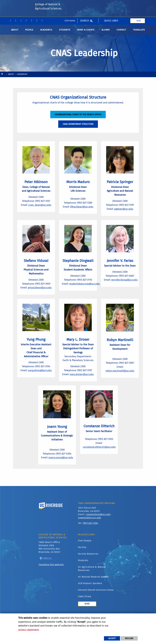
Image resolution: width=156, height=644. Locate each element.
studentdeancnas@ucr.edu (86, 292)
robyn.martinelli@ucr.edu (120, 375)
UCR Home (70, 4)
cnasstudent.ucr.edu (90, 536)
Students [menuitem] (65, 31)
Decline (129, 638)
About (11, 76)
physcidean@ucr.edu (41, 292)
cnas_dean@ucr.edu (41, 209)
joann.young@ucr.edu (57, 474)
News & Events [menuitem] (86, 31)
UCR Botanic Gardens (90, 602)
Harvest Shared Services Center (96, 608)
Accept (112, 638)
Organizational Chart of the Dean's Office (78, 118)
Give (139, 4)
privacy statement (29, 630)
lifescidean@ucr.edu (83, 210)
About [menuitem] (15, 31)
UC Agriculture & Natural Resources (92, 587)
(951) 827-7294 (90, 541)
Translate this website (51, 583)
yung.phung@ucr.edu (41, 375)
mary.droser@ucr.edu (83, 387)
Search (85, 4)
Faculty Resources (88, 572)
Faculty (82, 565)
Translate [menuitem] (139, 31)
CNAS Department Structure (78, 127)
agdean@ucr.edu (124, 213)
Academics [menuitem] (46, 31)
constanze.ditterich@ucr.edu (101, 464)
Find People (85, 559)
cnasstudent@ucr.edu (98, 533)
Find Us (47, 576)
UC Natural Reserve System (93, 595)
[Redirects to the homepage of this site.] (2, 76)
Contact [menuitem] (121, 31)
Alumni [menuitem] (106, 31)
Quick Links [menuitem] (111, 4)
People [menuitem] (29, 31)
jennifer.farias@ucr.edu (126, 288)
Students (83, 579)
